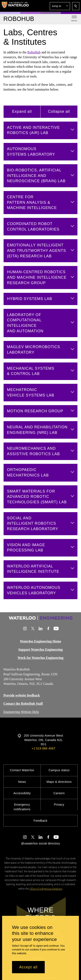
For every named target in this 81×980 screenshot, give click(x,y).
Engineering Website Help (21, 712)
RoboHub (34, 52)
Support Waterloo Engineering (40, 649)
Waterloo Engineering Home (40, 641)
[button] (60, 6)
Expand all (22, 111)
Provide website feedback (22, 695)
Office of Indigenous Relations (46, 889)
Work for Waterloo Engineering (40, 658)
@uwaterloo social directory (40, 843)
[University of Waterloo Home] (15, 6)
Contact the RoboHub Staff (23, 704)
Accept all (28, 967)
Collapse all (59, 111)
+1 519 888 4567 (43, 748)
